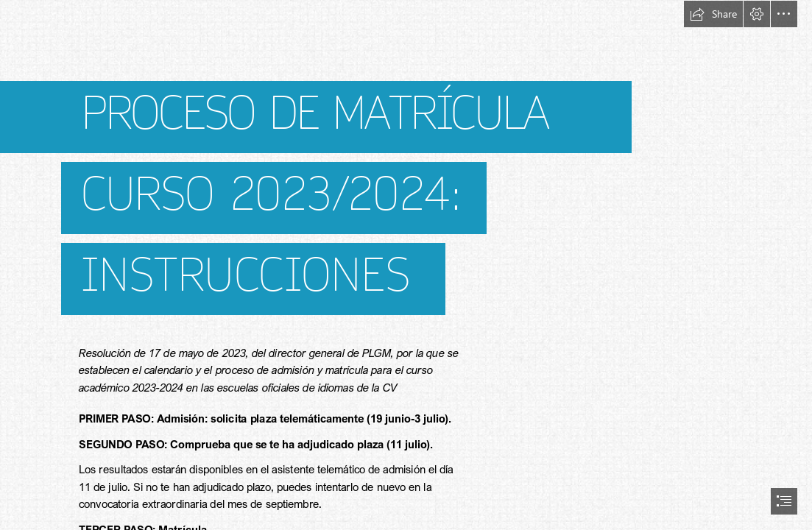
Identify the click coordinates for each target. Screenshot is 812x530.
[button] (713, 14)
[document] (406, 265)
